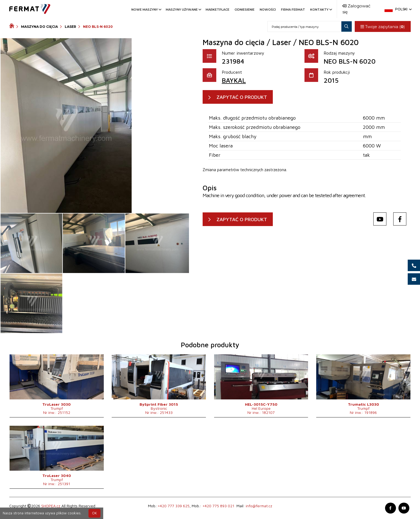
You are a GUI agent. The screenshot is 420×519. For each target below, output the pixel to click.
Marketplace (218, 10)
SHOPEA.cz (51, 506)
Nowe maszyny (146, 10)
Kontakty (321, 10)
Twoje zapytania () (383, 27)
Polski (403, 9)
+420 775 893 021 (218, 506)
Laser (70, 27)
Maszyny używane (183, 10)
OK (94, 513)
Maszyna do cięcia (39, 27)
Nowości (268, 10)
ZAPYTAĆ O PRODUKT (242, 97)
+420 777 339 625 (174, 506)
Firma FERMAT (293, 10)
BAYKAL (234, 80)
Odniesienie (245, 10)
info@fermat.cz (259, 506)
